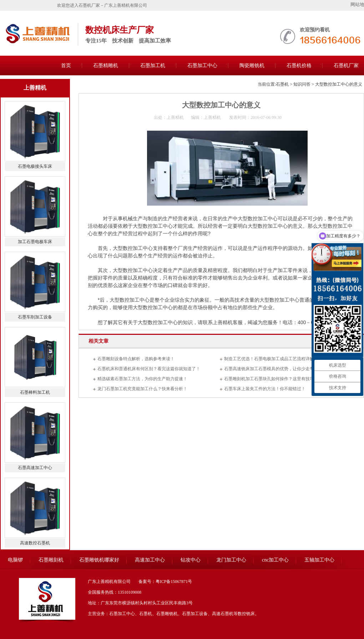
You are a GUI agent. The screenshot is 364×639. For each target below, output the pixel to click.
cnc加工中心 (275, 560)
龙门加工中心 (231, 560)
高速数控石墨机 (35, 543)
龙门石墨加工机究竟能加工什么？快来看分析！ (142, 389)
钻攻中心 (191, 560)
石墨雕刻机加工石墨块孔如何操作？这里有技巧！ (271, 379)
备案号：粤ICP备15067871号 (165, 582)
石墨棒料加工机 (35, 392)
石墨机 (282, 84)
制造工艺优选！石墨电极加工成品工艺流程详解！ (271, 359)
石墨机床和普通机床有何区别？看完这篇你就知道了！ (149, 369)
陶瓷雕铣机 (252, 66)
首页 (66, 66)
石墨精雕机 (106, 66)
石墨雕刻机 (51, 560)
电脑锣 (15, 560)
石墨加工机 (153, 66)
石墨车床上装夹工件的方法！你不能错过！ (265, 389)
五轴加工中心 (319, 560)
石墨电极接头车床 (35, 166)
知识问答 (302, 84)
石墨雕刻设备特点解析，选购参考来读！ (136, 359)
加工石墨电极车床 (35, 242)
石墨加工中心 (202, 66)
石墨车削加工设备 (35, 317)
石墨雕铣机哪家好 (99, 560)
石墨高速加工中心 (35, 468)
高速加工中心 (150, 560)
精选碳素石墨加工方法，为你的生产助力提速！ (142, 379)
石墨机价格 (299, 66)
